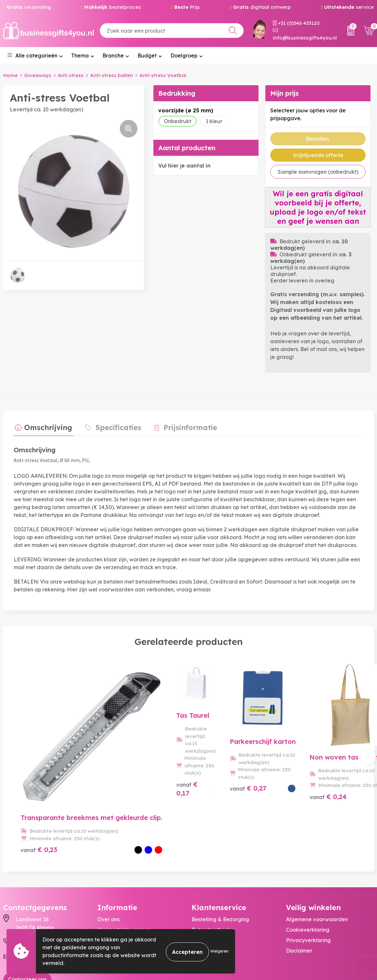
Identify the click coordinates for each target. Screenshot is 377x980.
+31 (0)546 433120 (296, 23)
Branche (113, 56)
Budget (147, 56)
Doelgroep (184, 56)
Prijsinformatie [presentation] (183, 426)
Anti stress (71, 75)
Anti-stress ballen (111, 75)
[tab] (42, 428)
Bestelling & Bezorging (220, 864)
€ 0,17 (126, 795)
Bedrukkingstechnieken (127, 885)
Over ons (108, 864)
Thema (80, 56)
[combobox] (172, 31)
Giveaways (38, 75)
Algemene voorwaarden (317, 864)
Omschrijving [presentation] (47, 426)
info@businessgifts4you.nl (305, 34)
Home (10, 75)
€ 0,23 (39, 795)
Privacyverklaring (308, 885)
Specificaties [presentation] (114, 426)
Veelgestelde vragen (124, 875)
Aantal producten (187, 148)
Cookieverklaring (308, 875)
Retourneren (207, 885)
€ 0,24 (302, 795)
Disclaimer (299, 896)
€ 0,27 (214, 795)
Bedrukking (177, 93)
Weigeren (219, 951)
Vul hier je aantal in (184, 166)
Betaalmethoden (213, 875)
